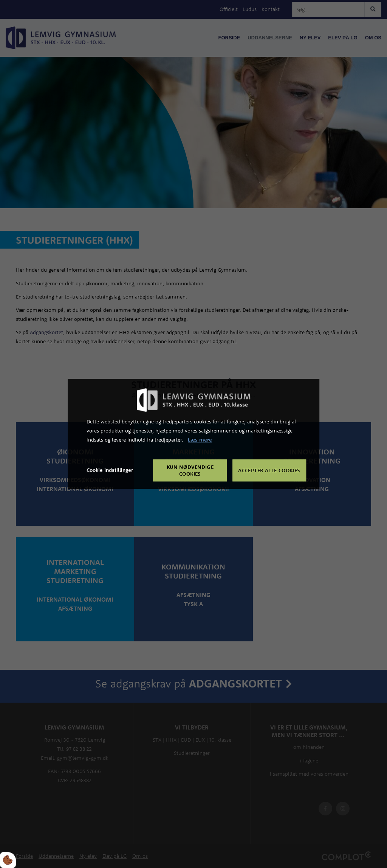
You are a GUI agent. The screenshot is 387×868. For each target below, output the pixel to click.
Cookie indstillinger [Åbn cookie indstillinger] (110, 470)
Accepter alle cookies (269, 471)
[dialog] (193, 434)
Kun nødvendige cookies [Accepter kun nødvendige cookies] (190, 471)
